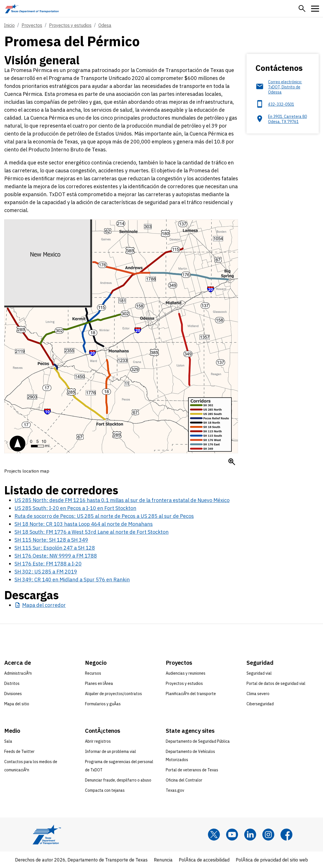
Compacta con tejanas (105, 790)
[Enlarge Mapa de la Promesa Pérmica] (232, 462)
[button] (302, 9)
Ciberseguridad (260, 704)
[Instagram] (268, 835)
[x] (214, 835)
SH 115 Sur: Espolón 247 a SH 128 (55, 548)
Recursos (93, 673)
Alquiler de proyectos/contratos (113, 694)
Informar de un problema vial (110, 751)
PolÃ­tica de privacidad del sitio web (272, 860)
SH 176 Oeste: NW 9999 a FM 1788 (56, 556)
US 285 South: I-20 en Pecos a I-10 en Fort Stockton (75, 508)
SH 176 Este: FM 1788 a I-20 (48, 564)
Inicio (9, 25)
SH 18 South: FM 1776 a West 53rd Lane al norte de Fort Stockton (92, 532)
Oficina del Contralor (184, 780)
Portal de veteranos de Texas (192, 770)
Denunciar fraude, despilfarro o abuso (118, 780)
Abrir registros (98, 741)
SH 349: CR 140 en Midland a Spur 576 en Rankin (72, 580)
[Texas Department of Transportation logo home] (32, 9)
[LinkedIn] (250, 835)
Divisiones (13, 694)
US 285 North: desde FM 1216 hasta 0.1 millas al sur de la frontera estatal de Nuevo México (122, 500)
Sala (8, 741)
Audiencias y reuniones (186, 673)
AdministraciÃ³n (18, 673)
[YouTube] (232, 835)
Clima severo (258, 694)
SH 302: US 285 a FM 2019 (46, 572)
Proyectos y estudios (70, 25)
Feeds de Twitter (19, 751)
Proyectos (32, 25)
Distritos (12, 683)
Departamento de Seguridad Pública (198, 741)
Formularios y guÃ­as (103, 704)
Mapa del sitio (17, 704)
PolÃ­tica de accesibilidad (204, 860)
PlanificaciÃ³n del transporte (191, 694)
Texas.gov (175, 790)
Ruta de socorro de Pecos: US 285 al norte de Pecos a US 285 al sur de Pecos (104, 516)
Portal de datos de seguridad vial (276, 683)
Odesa (105, 25)
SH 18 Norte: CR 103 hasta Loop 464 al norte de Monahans (84, 524)
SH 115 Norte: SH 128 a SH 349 (51, 540)
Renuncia (163, 860)
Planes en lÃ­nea (99, 683)
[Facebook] (286, 835)
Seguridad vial (259, 673)
